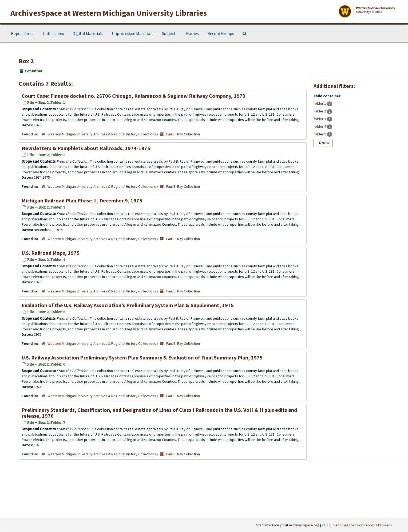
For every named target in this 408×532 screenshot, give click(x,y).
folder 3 (320, 119)
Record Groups (221, 33)
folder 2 (320, 111)
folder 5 (320, 134)
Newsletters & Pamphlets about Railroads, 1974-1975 (86, 148)
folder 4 (320, 126)
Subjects (170, 33)
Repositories (23, 33)
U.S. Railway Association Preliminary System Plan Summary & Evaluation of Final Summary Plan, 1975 (142, 357)
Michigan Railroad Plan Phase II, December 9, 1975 (82, 200)
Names (192, 33)
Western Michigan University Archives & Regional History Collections (102, 134)
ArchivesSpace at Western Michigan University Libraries (109, 13)
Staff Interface (268, 525)
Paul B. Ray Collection (183, 134)
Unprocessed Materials (133, 33)
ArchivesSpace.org (304, 525)
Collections (54, 33)
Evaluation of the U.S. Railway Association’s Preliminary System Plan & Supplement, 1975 (128, 305)
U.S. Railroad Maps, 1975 (51, 253)
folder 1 (320, 103)
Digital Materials (88, 33)
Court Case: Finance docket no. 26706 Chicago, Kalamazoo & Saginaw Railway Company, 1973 (134, 96)
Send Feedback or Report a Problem (363, 525)
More (324, 143)
